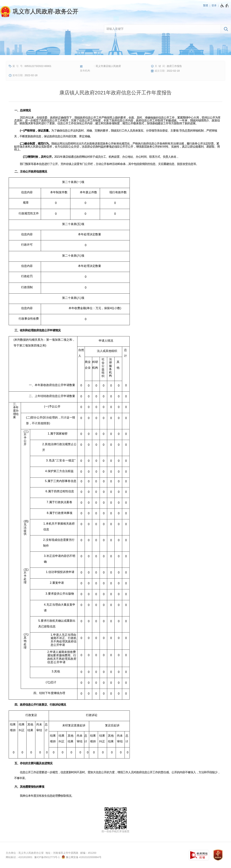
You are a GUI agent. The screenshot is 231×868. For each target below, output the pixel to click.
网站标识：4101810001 (19, 857)
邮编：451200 (88, 853)
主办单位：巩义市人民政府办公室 (25, 853)
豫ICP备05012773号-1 (47, 857)
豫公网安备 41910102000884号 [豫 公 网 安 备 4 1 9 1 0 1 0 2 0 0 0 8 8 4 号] (81, 857)
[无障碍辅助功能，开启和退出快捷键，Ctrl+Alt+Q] (225, 6)
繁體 (206, 5)
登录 (214, 5)
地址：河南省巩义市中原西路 (62, 853)
